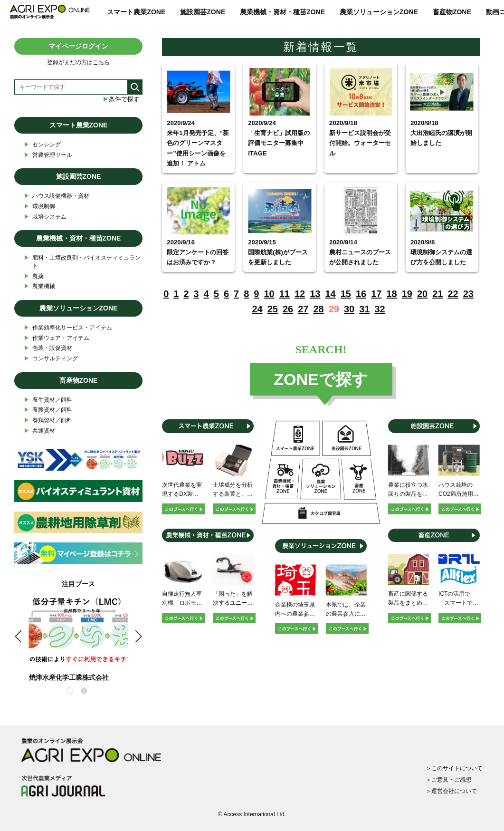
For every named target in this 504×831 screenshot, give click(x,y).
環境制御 (39, 207)
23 (468, 294)
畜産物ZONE (452, 12)
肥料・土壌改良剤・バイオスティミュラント (82, 261)
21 (437, 294)
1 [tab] (71, 692)
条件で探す (121, 99)
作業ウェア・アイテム (57, 338)
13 (315, 294)
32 (380, 309)
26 (288, 309)
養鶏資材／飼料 (48, 420)
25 (273, 309)
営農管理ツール (48, 155)
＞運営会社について (451, 791)
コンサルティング (51, 359)
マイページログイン (78, 46)
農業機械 (39, 286)
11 (285, 294)
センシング (42, 145)
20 (422, 294)
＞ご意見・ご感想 (448, 780)
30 (349, 309)
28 (318, 309)
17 (376, 294)
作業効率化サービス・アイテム (68, 328)
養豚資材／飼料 (48, 410)
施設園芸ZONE (203, 12)
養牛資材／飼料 (48, 400)
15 (346, 294)
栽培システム (45, 217)
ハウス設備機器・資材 (57, 196)
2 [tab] (86, 692)
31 (364, 309)
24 (257, 309)
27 (303, 309)
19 (407, 294)
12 (300, 294)
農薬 (34, 276)
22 (453, 294)
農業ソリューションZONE (379, 12)
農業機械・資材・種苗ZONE (282, 12)
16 (361, 294)
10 (269, 294)
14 (330, 294)
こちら (101, 62)
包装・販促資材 (48, 348)
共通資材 (39, 431)
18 (391, 294)
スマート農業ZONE (136, 12)
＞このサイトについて (454, 768)
